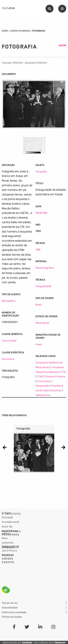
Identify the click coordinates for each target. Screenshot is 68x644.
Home (5, 31)
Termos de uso (10, 603)
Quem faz (7, 526)
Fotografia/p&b (44, 286)
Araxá (39, 344)
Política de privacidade (14, 612)
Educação (7, 517)
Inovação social (11, 522)
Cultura (6, 513)
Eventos (61, 376)
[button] (5, 447)
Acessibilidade (10, 608)
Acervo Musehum (20, 31)
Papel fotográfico (45, 268)
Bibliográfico (9, 301)
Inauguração (42, 386)
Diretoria (50, 376)
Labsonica (8, 543)
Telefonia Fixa (43, 395)
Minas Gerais (42, 323)
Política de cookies (12, 617)
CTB (64, 372)
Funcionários (44, 381)
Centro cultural (11, 546)
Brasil (39, 305)
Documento (8, 359)
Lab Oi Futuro (9, 550)
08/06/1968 (41, 213)
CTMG (40, 376)
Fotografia (41, 172)
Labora (6, 533)
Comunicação (9, 341)
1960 (38, 250)
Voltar (62, 45)
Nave (5, 538)
